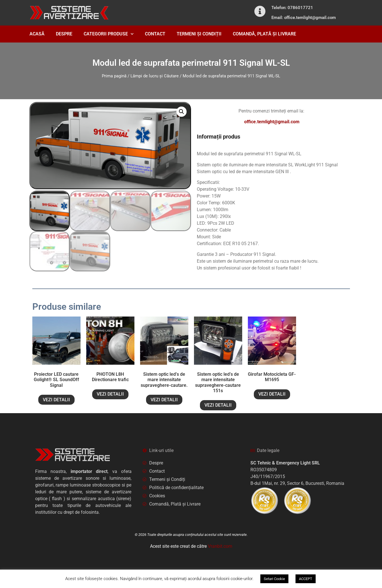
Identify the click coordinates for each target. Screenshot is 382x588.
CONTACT (155, 34)
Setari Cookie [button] (274, 579)
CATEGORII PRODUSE (109, 34)
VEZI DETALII (56, 400)
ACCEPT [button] (306, 579)
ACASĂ (37, 34)
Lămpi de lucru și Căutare (155, 76)
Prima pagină (114, 76)
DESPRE (64, 34)
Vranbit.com (220, 546)
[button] (181, 112)
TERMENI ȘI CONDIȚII (199, 34)
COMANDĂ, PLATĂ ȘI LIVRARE (264, 34)
